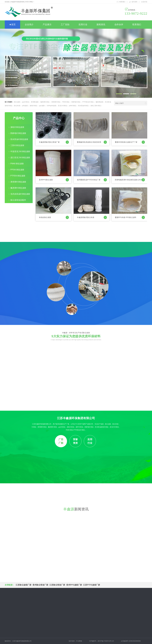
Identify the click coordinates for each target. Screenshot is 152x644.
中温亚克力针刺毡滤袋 (20, 151)
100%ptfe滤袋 (51, 106)
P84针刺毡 (66, 102)
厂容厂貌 (61, 441)
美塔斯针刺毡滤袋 (18, 182)
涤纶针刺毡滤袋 (17, 127)
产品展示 (47, 25)
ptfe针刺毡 (73, 106)
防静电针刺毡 (76, 102)
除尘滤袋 (17, 102)
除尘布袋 (17, 106)
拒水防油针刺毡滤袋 (19, 139)
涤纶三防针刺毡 (96, 106)
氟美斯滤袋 (99, 102)
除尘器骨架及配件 (18, 200)
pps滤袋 (42, 106)
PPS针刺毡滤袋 (17, 170)
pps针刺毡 (26, 102)
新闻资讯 (101, 25)
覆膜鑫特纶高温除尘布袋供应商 (92, 142)
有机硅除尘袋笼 (54, 217)
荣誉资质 (75, 441)
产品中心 (19, 118)
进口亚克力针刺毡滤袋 (20, 158)
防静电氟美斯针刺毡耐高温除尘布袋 (130, 180)
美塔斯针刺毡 (56, 102)
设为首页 (135, 2)
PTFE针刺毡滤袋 (18, 176)
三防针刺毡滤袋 (17, 145)
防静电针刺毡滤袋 (18, 133)
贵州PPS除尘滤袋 (54, 180)
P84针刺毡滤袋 (17, 164)
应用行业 (83, 25)
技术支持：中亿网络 (75, 641)
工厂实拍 (65, 25)
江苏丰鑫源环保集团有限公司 (76, 418)
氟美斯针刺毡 (45, 102)
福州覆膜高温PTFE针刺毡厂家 (92, 180)
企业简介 (29, 25)
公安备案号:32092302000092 (132, 641)
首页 (12, 25)
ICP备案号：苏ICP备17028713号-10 (101, 641)
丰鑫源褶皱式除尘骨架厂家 (54, 142)
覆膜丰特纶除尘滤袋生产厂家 (130, 142)
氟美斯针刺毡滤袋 (18, 188)
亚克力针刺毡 (63, 106)
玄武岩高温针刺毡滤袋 (20, 194)
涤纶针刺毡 (33, 106)
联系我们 (122, 2)
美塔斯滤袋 (35, 102)
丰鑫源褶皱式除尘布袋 (92, 217)
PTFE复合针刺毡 (88, 102)
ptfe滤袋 (25, 106)
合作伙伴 (119, 25)
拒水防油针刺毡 (83, 106)
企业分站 (144, 2)
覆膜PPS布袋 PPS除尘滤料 (130, 217)
